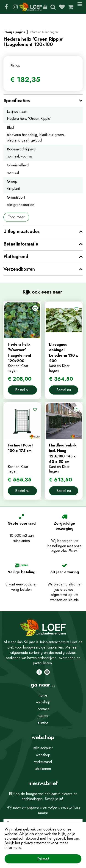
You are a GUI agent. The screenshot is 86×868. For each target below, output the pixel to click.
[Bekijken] (71, 7)
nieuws (43, 716)
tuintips (43, 723)
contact (43, 709)
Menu (80, 7)
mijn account (43, 748)
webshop (43, 702)
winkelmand (43, 762)
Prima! (43, 859)
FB (6, 7)
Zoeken (53, 7)
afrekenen (43, 769)
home (43, 695)
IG (15, 7)
